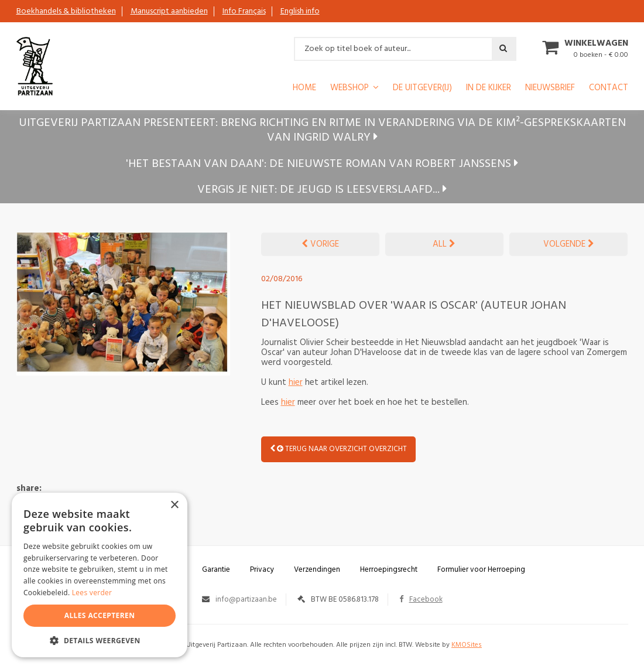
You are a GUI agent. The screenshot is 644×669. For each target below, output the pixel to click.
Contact (609, 89)
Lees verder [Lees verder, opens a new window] (92, 593)
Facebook (421, 600)
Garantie (216, 570)
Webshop (350, 88)
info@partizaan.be (246, 600)
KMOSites (467, 645)
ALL (444, 244)
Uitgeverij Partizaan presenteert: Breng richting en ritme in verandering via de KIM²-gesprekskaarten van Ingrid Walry (322, 130)
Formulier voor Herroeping (481, 570)
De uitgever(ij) (422, 89)
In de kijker (489, 89)
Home (304, 89)
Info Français (244, 11)
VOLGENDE (569, 244)
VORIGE (320, 244)
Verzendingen (317, 570)
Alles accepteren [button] (100, 615)
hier (296, 383)
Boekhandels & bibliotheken (66, 11)
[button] (100, 640)
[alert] (100, 575)
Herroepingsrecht (389, 570)
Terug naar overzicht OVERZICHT (338, 449)
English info (300, 11)
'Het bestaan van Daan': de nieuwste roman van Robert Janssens (322, 164)
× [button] (174, 505)
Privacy (262, 570)
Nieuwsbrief (550, 89)
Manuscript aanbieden (169, 11)
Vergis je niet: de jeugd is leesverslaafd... (322, 190)
